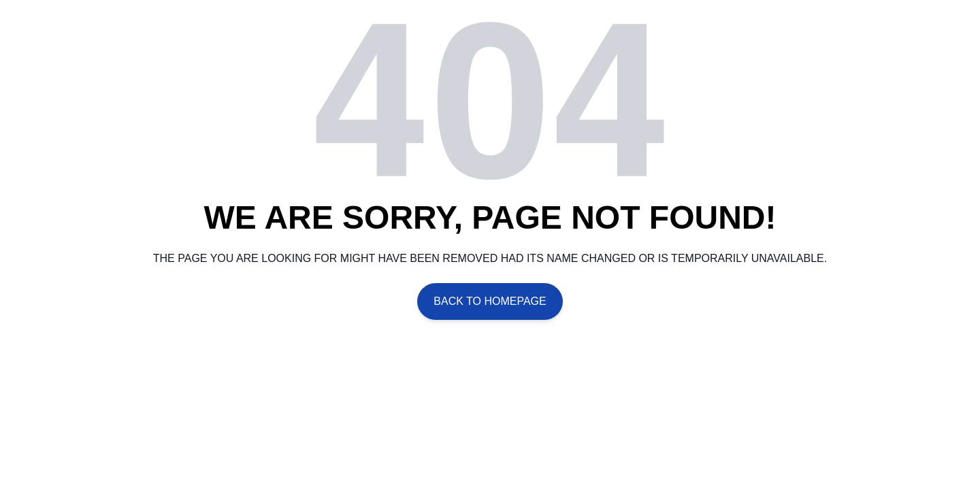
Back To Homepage (490, 301)
